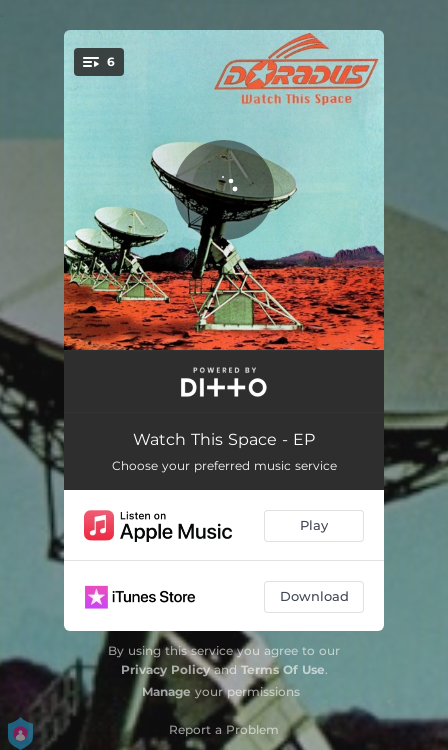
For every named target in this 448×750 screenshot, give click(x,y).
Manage (166, 691)
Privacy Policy (165, 669)
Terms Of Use (283, 669)
